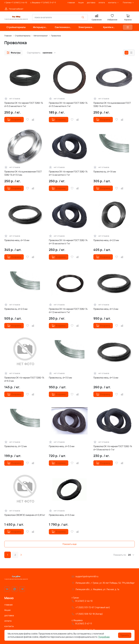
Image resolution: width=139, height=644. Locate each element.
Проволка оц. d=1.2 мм (16, 446)
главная (8, 605)
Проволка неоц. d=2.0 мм (106, 240)
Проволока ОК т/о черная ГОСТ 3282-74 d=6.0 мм (24, 379)
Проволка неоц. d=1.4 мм (106, 378)
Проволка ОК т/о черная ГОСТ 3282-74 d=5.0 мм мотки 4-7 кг (24, 105)
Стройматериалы (23, 36)
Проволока (56, 36)
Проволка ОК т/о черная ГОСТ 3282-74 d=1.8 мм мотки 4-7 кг (113, 448)
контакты (9, 626)
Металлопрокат (41, 36)
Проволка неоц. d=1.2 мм (106, 309)
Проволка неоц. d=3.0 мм (62, 446)
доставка (9, 615)
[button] (13, 53)
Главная (8, 36)
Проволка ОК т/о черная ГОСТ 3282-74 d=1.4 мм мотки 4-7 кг (68, 173)
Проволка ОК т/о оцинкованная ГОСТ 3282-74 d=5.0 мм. (112, 105)
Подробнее (104, 637)
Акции (7, 610)
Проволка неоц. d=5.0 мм (62, 515)
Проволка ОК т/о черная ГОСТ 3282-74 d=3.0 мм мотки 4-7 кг (68, 105)
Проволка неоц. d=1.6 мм (17, 240)
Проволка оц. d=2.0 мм (16, 309)
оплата (8, 621)
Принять (125, 635)
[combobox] (60, 17)
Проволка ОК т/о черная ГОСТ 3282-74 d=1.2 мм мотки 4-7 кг (68, 311)
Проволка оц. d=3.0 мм (60, 378)
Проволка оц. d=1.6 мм (105, 172)
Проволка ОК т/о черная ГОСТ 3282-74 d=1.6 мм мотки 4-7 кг (68, 242)
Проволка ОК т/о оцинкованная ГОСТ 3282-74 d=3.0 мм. (23, 173)
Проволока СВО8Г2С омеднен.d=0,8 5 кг (25, 515)
